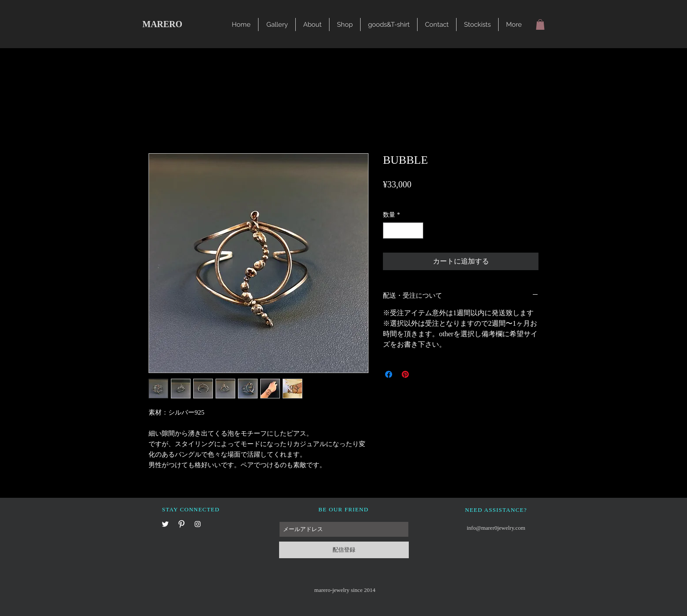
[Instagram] (198, 524)
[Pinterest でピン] (405, 374)
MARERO (162, 24)
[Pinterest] (181, 524)
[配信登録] (344, 550)
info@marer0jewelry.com (496, 528)
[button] (277, 25)
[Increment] (416, 231)
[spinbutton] (403, 231)
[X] (165, 524)
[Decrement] (390, 231)
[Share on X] (422, 374)
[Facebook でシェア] (389, 374)
